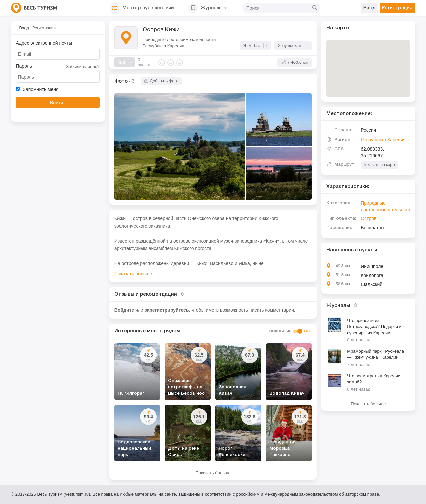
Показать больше (133, 274)
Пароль (24, 66)
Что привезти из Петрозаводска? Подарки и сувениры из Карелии (374, 327)
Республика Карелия (164, 46)
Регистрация (44, 28)
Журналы (208, 8)
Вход (24, 28)
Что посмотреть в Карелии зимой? (374, 379)
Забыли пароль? (83, 67)
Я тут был (255, 45)
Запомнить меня (37, 89)
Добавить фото (161, 81)
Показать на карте (379, 165)
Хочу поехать (293, 45)
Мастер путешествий (142, 8)
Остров (369, 218)
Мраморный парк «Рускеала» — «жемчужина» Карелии (377, 354)
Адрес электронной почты (44, 43)
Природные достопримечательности (179, 39)
